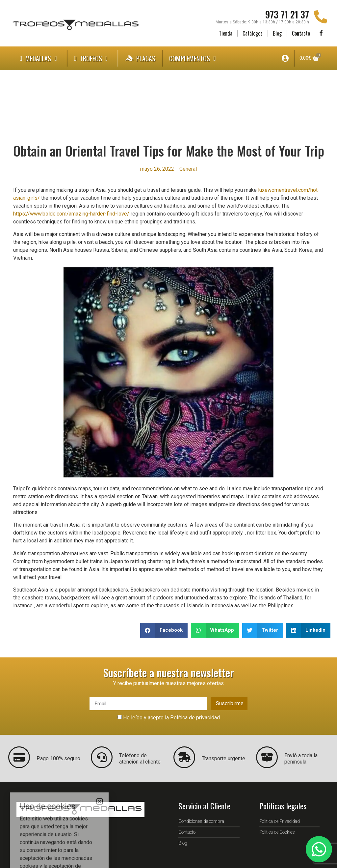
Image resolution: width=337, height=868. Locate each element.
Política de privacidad (195, 718)
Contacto (301, 33)
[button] (164, 630)
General (188, 169)
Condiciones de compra (201, 821)
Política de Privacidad (280, 821)
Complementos (194, 58)
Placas (140, 58)
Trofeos (93, 58)
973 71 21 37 (287, 14)
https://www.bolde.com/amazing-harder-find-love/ (71, 214)
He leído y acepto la (171, 718)
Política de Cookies (277, 832)
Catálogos (253, 33)
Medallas (40, 58)
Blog (277, 33)
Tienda (226, 33)
